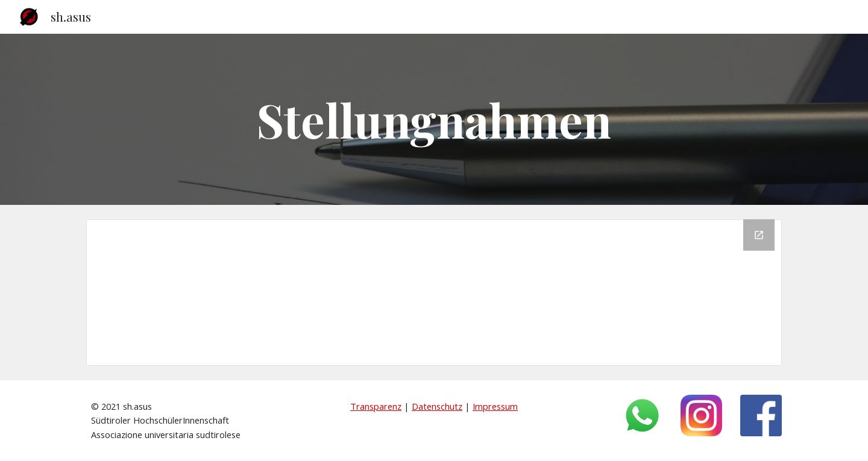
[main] (434, 119)
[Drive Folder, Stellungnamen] (434, 293)
